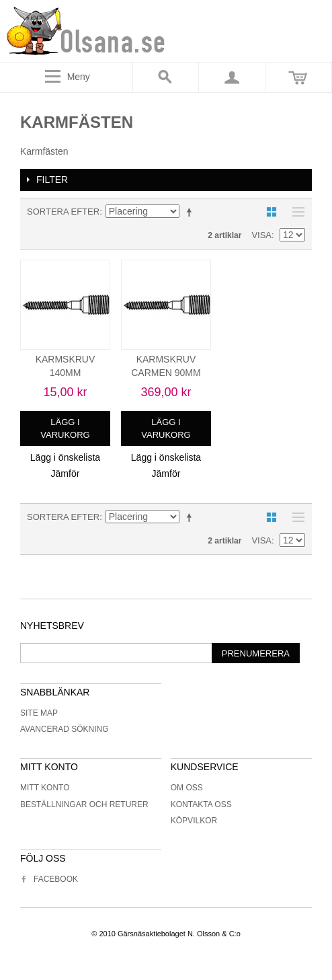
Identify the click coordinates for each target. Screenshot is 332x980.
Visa (261, 235)
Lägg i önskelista (65, 457)
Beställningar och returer (84, 804)
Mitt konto (45, 788)
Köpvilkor (194, 821)
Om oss (187, 788)
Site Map (39, 713)
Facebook (49, 879)
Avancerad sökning (65, 729)
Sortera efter (63, 212)
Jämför (66, 474)
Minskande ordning (192, 212)
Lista (295, 212)
